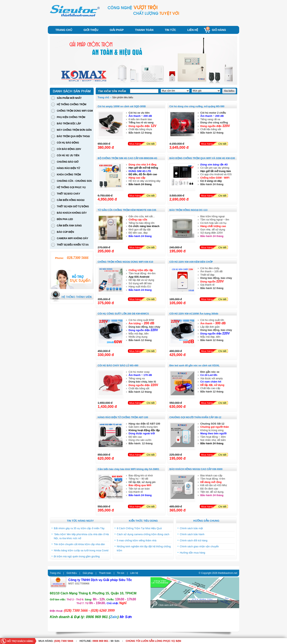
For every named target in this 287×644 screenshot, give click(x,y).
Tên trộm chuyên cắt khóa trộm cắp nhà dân (79, 544)
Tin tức (170, 30)
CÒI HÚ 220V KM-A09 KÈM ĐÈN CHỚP (191, 262)
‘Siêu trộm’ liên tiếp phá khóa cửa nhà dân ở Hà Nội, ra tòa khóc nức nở (81, 536)
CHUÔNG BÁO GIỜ (68, 162)
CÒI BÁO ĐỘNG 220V (69, 149)
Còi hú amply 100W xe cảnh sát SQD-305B (122, 106)
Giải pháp (117, 30)
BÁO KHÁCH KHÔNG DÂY (72, 213)
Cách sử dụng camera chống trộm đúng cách (143, 534)
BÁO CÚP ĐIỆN (65, 232)
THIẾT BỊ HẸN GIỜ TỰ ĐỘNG (73, 206)
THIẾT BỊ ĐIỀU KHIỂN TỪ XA (73, 245)
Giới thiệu (91, 30)
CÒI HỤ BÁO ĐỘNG (68, 143)
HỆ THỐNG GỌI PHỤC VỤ (71, 187)
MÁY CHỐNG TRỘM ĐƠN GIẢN (74, 130)
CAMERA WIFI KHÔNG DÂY (73, 238)
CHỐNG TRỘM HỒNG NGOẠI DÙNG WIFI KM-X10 (125, 262)
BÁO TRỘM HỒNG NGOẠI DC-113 (188, 210)
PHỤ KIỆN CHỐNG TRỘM (71, 117)
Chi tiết (150, 144)
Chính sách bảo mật (191, 528)
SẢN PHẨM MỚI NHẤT (69, 98)
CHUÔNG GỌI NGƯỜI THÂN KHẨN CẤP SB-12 (195, 417)
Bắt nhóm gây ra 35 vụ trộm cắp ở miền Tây (79, 528)
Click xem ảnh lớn (168, 605)
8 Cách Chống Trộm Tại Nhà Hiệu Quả (139, 528)
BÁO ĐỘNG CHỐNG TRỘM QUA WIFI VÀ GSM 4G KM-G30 (202, 158)
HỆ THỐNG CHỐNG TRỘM (72, 104)
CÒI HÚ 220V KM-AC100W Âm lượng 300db (194, 314)
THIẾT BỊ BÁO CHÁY (68, 194)
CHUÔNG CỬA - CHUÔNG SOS (74, 181)
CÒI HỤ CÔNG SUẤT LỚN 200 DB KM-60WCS (123, 314)
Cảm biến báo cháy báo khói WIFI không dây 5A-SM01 (128, 469)
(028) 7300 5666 (64, 641)
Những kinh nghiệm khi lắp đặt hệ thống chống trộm (144, 548)
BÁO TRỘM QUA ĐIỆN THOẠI (73, 136)
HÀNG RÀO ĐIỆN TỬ (68, 168)
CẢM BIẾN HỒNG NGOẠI (71, 200)
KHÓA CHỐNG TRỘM (69, 175)
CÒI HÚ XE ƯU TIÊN (68, 155)
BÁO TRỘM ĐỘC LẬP (69, 124)
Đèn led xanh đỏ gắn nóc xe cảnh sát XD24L (195, 366)
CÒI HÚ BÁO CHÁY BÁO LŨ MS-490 (118, 366)
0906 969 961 (100, 641)
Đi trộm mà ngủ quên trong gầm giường (77, 556)
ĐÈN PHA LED (65, 219)
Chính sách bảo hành (192, 534)
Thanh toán (144, 30)
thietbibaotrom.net (228, 573)
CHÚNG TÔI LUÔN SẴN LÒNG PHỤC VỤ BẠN (153, 641)
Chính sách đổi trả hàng (194, 540)
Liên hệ (193, 30)
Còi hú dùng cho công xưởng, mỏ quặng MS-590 (197, 106)
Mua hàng (135, 144)
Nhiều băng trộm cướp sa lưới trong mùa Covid (81, 550)
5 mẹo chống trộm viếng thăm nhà (137, 540)
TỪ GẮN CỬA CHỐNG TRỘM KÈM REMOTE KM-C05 (127, 210)
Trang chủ (64, 30)
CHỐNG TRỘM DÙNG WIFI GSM (75, 111)
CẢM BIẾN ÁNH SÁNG (69, 226)
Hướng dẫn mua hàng (192, 553)
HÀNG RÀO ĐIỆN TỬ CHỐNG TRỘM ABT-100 (123, 417)
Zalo (114, 617)
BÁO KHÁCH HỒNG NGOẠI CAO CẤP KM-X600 (196, 469)
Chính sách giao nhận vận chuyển (199, 546)
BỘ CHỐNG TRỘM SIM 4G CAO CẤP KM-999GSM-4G (127, 158)
